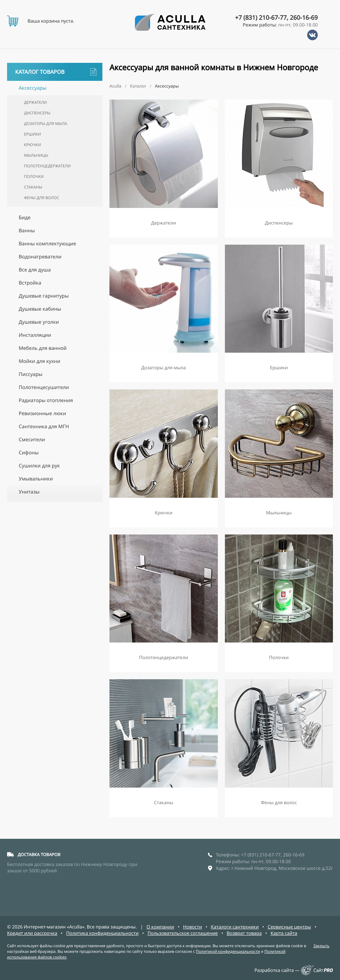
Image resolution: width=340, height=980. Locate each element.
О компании (160, 927)
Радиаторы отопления (46, 401)
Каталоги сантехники (235, 927)
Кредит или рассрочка (32, 933)
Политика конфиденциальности (102, 933)
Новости (192, 927)
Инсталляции (35, 335)
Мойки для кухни (40, 361)
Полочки (34, 177)
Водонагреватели (40, 257)
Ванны (27, 231)
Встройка (30, 283)
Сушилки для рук (39, 466)
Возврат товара (244, 933)
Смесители (32, 440)
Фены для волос (42, 198)
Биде (25, 218)
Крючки (32, 145)
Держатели (35, 103)
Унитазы (29, 492)
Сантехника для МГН (44, 427)
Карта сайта (284, 933)
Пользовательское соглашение (183, 933)
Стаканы (33, 187)
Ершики (32, 134)
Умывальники (36, 479)
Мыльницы (36, 156)
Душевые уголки (39, 322)
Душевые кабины (40, 309)
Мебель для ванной (43, 348)
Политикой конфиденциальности (228, 952)
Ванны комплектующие (47, 244)
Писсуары (31, 374)
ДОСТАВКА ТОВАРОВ (39, 854)
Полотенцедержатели (47, 166)
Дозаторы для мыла (46, 124)
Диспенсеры (37, 113)
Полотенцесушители (44, 387)
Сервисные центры (289, 927)
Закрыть (321, 946)
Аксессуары (33, 88)
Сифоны (29, 453)
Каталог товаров (56, 72)
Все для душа (35, 270)
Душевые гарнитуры (44, 296)
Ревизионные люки (42, 414)
